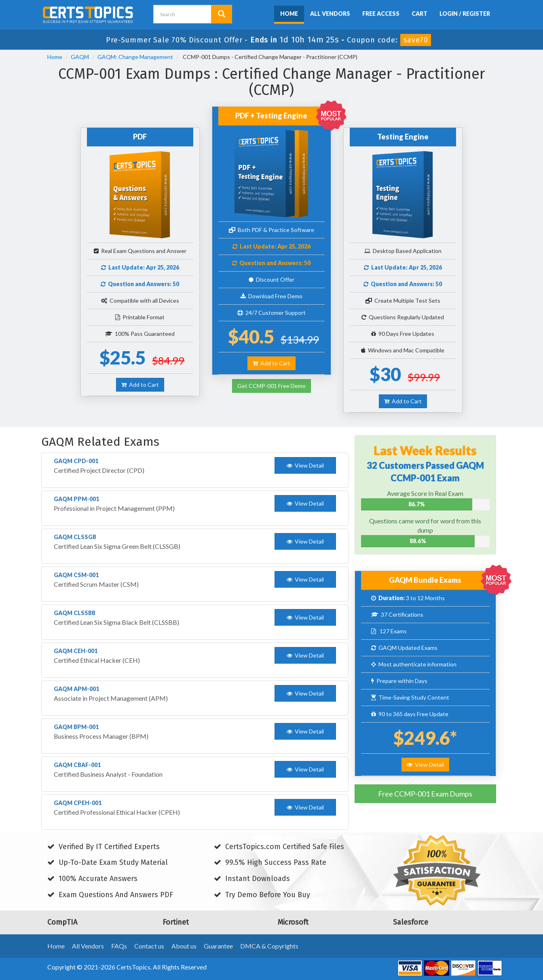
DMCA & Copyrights (269, 946)
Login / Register (465, 14)
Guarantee (218, 946)
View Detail (425, 764)
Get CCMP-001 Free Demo (271, 386)
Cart (419, 14)
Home (289, 14)
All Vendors (330, 14)
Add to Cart (140, 385)
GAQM (80, 57)
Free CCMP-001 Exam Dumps (425, 794)
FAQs (119, 946)
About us (184, 946)
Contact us (149, 946)
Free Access (381, 14)
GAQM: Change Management (135, 57)
